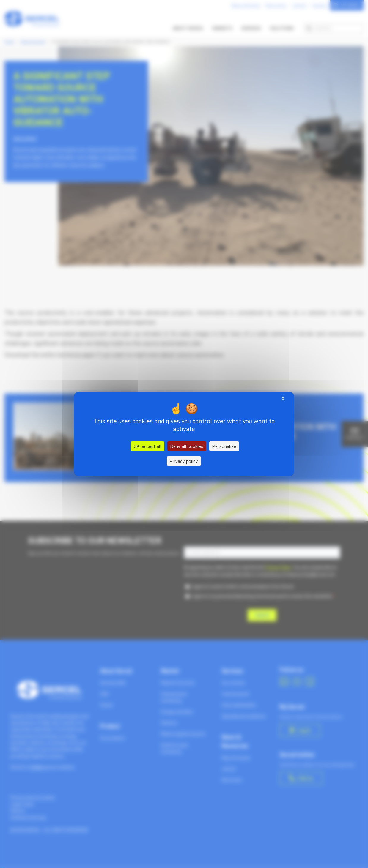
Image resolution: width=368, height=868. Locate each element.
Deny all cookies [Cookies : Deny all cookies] (187, 446)
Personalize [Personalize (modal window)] (224, 446)
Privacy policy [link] (184, 461)
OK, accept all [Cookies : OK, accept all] (148, 446)
